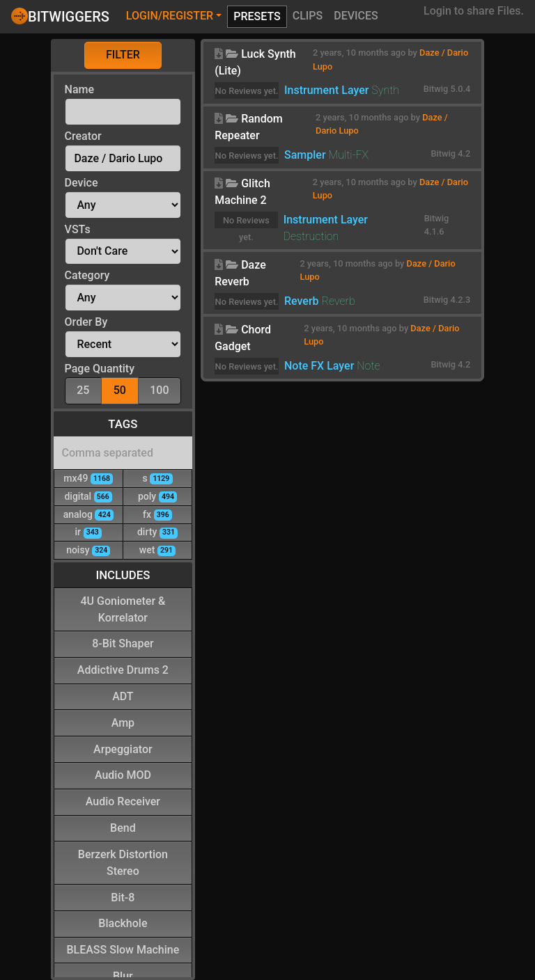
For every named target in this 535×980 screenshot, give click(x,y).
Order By (86, 322)
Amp (123, 722)
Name (79, 89)
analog (88, 514)
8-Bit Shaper (123, 643)
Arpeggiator (123, 749)
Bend (123, 827)
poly (157, 496)
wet (157, 550)
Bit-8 (123, 897)
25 (83, 389)
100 (159, 389)
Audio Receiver (123, 801)
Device (82, 183)
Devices (356, 16)
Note (368, 366)
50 (120, 389)
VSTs (78, 229)
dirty (157, 531)
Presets (257, 16)
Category (87, 275)
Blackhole (123, 923)
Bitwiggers (60, 16)
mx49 (88, 478)
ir (88, 531)
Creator (83, 136)
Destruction (311, 236)
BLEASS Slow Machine (123, 949)
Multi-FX (349, 155)
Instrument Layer (326, 90)
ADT (123, 696)
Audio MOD (123, 774)
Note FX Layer (319, 366)
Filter (123, 55)
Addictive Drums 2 (123, 669)
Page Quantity (100, 369)
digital (88, 496)
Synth (385, 90)
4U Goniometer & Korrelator (123, 609)
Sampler (305, 155)
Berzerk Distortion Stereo (123, 862)
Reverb (302, 301)
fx (157, 514)
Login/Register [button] (170, 16)
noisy (88, 550)
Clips (308, 16)
